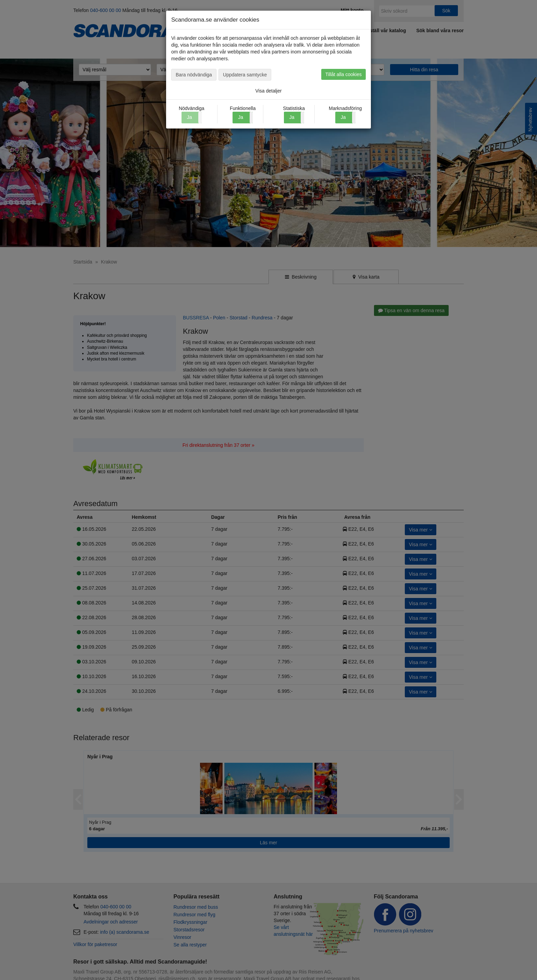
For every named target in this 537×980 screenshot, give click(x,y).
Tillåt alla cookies (344, 74)
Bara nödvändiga (194, 75)
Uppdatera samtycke (245, 75)
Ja (241, 117)
